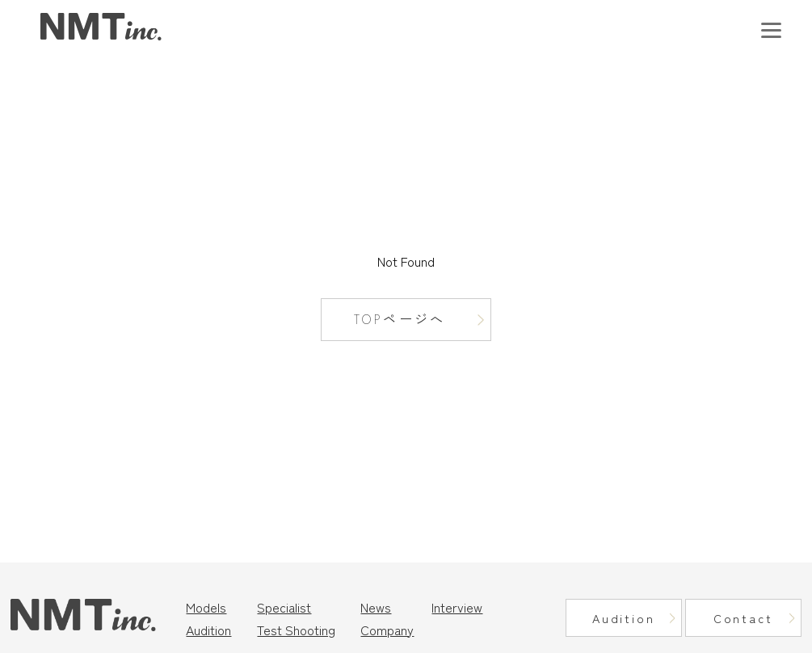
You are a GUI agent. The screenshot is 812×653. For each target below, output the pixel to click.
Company (387, 630)
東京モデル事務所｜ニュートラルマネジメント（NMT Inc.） (101, 27)
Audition (208, 630)
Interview (457, 607)
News (376, 607)
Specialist (284, 607)
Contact (743, 618)
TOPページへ (400, 320)
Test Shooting (296, 630)
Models (206, 607)
